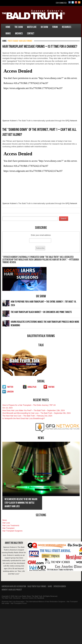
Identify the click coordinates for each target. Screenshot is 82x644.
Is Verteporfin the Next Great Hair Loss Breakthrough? (24, 418)
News (5, 520)
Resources (67, 27)
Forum (55, 27)
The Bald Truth (7, 598)
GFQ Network (71, 121)
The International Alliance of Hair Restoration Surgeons (45, 602)
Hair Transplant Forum (18, 603)
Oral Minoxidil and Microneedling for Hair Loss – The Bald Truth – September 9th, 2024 (36, 413)
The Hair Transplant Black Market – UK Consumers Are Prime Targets (41, 312)
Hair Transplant (8, 528)
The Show (19, 27)
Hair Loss (6, 523)
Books (8, 34)
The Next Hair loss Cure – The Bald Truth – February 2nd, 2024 (27, 416)
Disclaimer (17, 598)
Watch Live (32, 27)
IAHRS (50, 586)
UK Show (44, 27)
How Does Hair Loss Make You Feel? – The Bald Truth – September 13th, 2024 (33, 410)
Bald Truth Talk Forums (37, 586)
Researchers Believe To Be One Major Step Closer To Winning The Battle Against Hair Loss (21, 503)
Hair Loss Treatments (11, 526)
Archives (19, 34)
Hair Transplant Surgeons (12, 531)
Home (8, 27)
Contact (31, 34)
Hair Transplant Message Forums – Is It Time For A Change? (40, 47)
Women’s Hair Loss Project (12, 590)
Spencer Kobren (9, 121)
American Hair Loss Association (14, 586)
